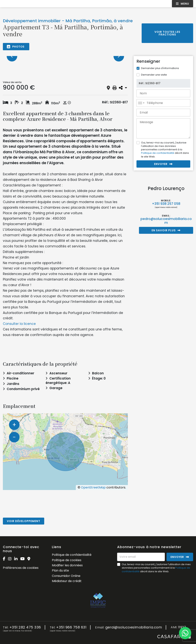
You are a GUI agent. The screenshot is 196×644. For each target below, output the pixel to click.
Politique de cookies (67, 560)
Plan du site (60, 570)
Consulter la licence (19, 324)
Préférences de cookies (21, 568)
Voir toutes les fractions (167, 33)
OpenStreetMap (93, 487)
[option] (65, 56)
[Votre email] (141, 557)
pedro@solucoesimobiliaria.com (166, 221)
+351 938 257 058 (166, 204)
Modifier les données (67, 565)
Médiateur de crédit (67, 581)
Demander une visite (154, 75)
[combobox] (163, 103)
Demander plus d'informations (160, 68)
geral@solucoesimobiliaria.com (134, 627)
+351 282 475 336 (25, 627)
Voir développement (24, 521)
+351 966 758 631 (71, 627)
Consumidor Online (66, 576)
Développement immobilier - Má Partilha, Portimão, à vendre (68, 21)
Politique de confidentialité (158, 153)
